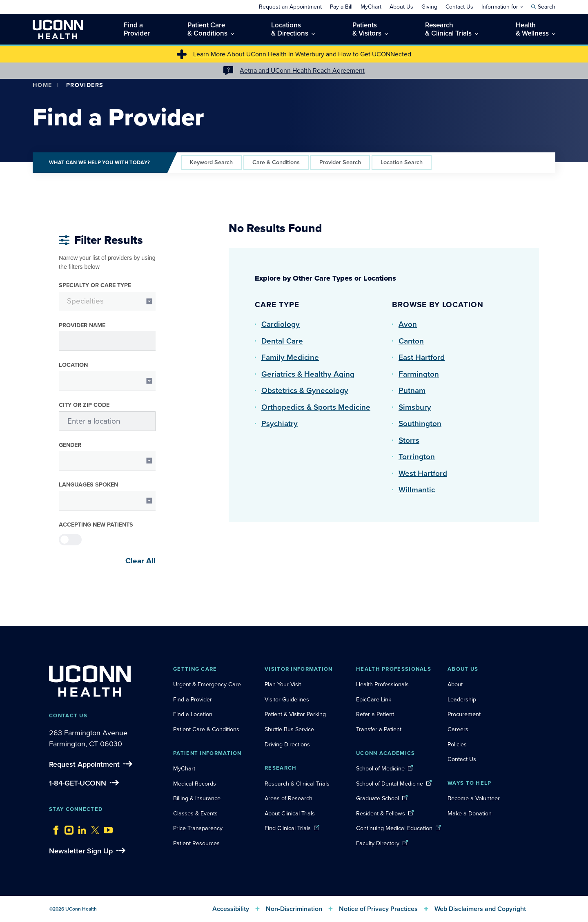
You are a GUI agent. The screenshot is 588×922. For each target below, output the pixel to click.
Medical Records (195, 784)
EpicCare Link (374, 699)
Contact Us (462, 759)
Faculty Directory (378, 843)
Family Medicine (290, 357)
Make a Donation (470, 813)
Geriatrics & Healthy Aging (308, 374)
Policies (457, 744)
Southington (420, 423)
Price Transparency (198, 828)
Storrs (409, 440)
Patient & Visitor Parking (295, 714)
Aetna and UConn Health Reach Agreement (302, 70)
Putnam (412, 390)
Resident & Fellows (381, 813)
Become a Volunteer (474, 798)
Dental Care (282, 341)
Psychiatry (280, 423)
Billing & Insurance (197, 798)
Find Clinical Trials (288, 828)
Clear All (140, 561)
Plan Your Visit (283, 684)
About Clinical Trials (290, 813)
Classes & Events (195, 813)
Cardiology (281, 324)
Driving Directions (287, 744)
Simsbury (415, 407)
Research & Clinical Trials (297, 784)
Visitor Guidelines (287, 699)
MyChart (184, 768)
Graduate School (378, 798)
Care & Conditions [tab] (276, 162)
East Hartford (422, 357)
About (455, 684)
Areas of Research (289, 798)
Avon (408, 324)
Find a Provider (193, 699)
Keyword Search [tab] (211, 162)
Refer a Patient (375, 714)
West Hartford (423, 473)
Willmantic (417, 490)
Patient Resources (196, 843)
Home (42, 85)
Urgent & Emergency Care (207, 684)
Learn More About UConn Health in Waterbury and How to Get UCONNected (302, 54)
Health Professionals (382, 684)
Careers (458, 729)
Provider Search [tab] (340, 162)
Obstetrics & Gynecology (305, 390)
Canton (411, 341)
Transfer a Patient (379, 729)
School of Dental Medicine (390, 784)
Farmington (419, 374)
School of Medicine (380, 768)
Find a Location (193, 714)
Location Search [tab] (402, 162)
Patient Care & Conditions (206, 729)
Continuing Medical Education (394, 828)
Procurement (464, 714)
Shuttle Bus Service (289, 729)
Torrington (417, 457)
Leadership (462, 699)
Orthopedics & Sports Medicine (316, 407)
